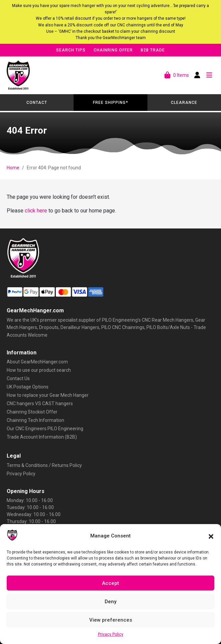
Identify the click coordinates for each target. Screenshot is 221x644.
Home (13, 168)
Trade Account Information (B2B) (42, 437)
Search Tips (71, 50)
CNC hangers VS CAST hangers (40, 404)
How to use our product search (39, 370)
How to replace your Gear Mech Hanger (48, 395)
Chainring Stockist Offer (32, 412)
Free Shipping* (110, 103)
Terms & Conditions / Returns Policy (44, 465)
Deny (110, 602)
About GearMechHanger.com (37, 362)
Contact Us (18, 378)
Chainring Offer (113, 50)
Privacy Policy (111, 634)
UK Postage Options (28, 387)
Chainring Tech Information (35, 420)
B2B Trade (153, 50)
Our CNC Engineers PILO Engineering (45, 429)
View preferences (111, 620)
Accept (110, 583)
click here (36, 211)
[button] (211, 536)
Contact (37, 103)
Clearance (184, 103)
